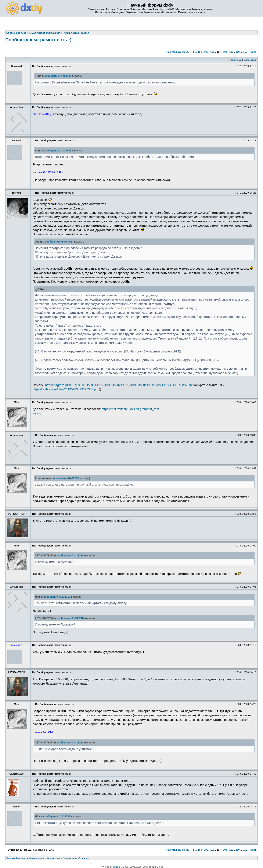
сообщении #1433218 (70, 556)
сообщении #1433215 (65, 478)
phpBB (117, 867)
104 (200, 52)
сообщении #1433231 (70, 743)
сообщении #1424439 (58, 76)
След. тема (250, 60)
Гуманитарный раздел (76, 858)
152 (245, 52)
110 (238, 52)
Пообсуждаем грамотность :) (38, 40)
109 (231, 52)
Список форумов (16, 858)
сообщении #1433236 (57, 817)
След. (254, 52)
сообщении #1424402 (58, 242)
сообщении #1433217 (57, 597)
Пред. (186, 52)
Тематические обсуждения (45, 858)
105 (206, 52)
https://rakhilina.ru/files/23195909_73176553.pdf (66, 389)
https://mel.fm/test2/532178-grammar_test (130, 409)
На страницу (174, 52)
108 (225, 52)
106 (212, 52)
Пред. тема (235, 60)
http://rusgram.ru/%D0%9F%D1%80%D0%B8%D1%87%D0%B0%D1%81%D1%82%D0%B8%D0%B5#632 (119, 385)
